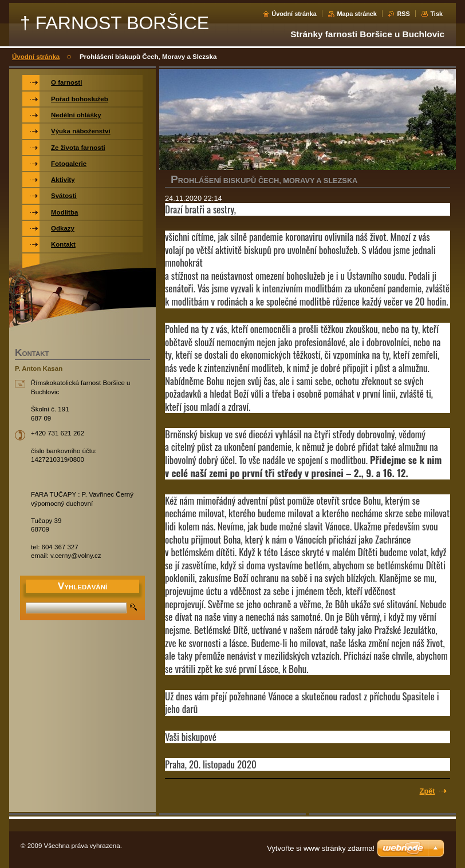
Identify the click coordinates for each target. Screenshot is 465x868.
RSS (403, 14)
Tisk (436, 14)
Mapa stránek (357, 14)
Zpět (427, 791)
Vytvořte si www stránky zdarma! (321, 848)
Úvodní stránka (294, 14)
